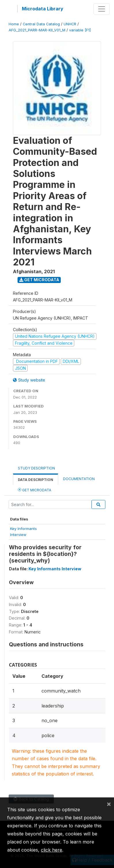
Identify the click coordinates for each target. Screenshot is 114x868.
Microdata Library (43, 9)
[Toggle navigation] (102, 9)
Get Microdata (39, 280)
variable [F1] (80, 30)
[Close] (109, 804)
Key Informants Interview (55, 569)
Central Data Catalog (41, 24)
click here (52, 850)
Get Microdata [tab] (35, 490)
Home (14, 24)
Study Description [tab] (36, 468)
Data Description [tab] (36, 480)
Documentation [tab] (79, 479)
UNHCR (70, 24)
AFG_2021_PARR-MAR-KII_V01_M (37, 30)
